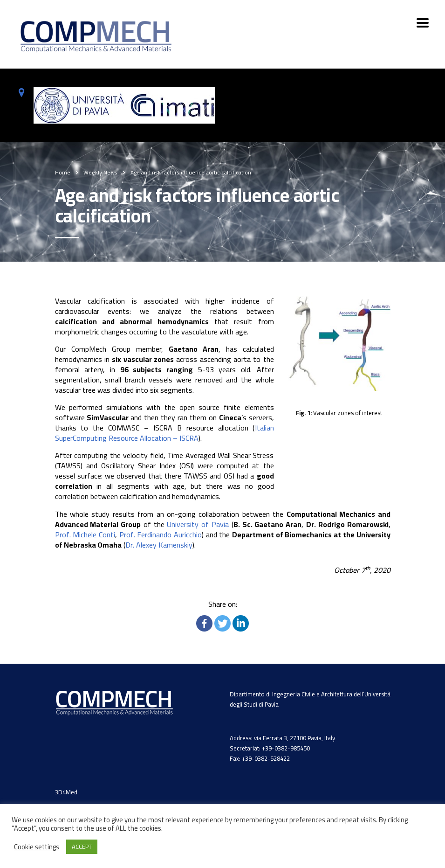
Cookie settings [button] (37, 847)
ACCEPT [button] (82, 847)
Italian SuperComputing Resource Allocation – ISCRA (164, 433)
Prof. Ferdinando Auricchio (161, 535)
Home (63, 172)
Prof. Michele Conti (85, 535)
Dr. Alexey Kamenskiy (159, 545)
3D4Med (66, 792)
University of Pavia (198, 524)
